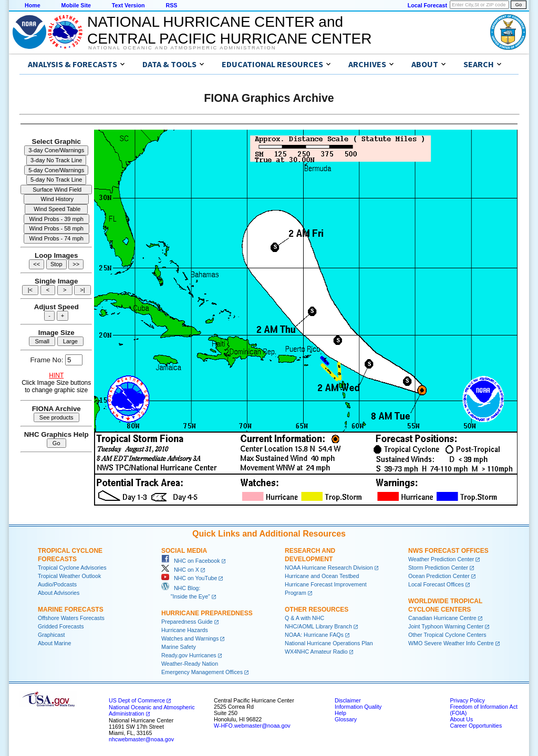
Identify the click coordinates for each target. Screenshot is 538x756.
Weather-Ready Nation (190, 664)
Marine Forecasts (71, 610)
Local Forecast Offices (436, 584)
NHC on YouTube (189, 578)
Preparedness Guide (187, 622)
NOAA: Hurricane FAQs (314, 635)
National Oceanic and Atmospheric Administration (182, 48)
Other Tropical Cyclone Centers (447, 635)
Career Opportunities (476, 726)
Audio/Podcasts (57, 584)
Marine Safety (179, 647)
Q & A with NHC (304, 618)
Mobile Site (76, 5)
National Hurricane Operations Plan (329, 643)
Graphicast (51, 635)
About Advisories (59, 593)
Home (33, 5)
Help (340, 713)
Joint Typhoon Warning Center (446, 626)
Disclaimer (348, 700)
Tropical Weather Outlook (69, 576)
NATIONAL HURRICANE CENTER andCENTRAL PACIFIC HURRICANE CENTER (229, 30)
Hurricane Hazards (185, 630)
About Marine (54, 643)
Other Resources (317, 610)
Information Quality (358, 707)
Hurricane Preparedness (207, 613)
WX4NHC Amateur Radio (316, 652)
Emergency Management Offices (202, 672)
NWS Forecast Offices (448, 551)
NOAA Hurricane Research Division (329, 568)
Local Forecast (427, 5)
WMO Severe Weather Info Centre (451, 643)
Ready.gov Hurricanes (189, 655)
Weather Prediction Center (441, 559)
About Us (461, 719)
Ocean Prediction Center (439, 576)
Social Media (184, 551)
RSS (171, 5)
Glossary (346, 719)
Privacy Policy (467, 700)
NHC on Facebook (191, 561)
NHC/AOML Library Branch (318, 626)
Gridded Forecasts (61, 626)
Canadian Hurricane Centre (442, 618)
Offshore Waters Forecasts (71, 618)
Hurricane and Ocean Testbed (322, 576)
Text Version (128, 5)
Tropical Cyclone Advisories (72, 568)
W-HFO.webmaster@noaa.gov (252, 726)
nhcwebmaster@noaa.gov (141, 739)
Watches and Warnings (190, 638)
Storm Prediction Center (438, 568)
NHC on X (180, 570)
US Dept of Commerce (137, 700)
